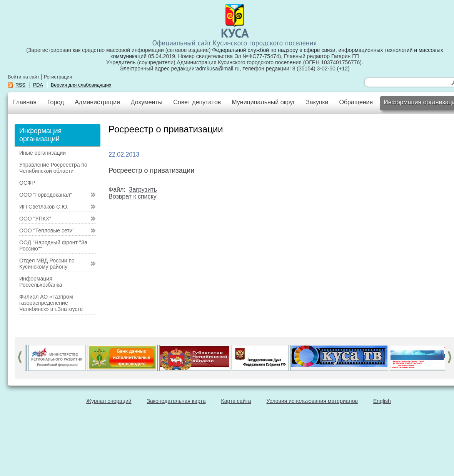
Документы (147, 102)
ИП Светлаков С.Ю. (44, 207)
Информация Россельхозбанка (41, 282)
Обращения (356, 102)
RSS (20, 85)
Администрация (97, 102)
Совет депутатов (197, 102)
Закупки (317, 102)
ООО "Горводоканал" (46, 195)
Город (56, 102)
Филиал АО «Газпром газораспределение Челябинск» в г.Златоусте (51, 303)
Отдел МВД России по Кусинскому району (47, 264)
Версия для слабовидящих (81, 85)
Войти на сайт (23, 77)
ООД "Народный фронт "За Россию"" (53, 246)
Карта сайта (236, 401)
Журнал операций (109, 401)
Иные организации (43, 153)
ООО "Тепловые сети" (47, 230)
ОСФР (27, 183)
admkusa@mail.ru (218, 68)
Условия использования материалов (312, 401)
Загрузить (143, 190)
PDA (38, 85)
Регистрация (58, 77)
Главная (25, 102)
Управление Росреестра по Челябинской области (53, 168)
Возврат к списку (133, 196)
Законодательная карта (176, 401)
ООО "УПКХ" (35, 219)
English (382, 401)
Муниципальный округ (263, 102)
